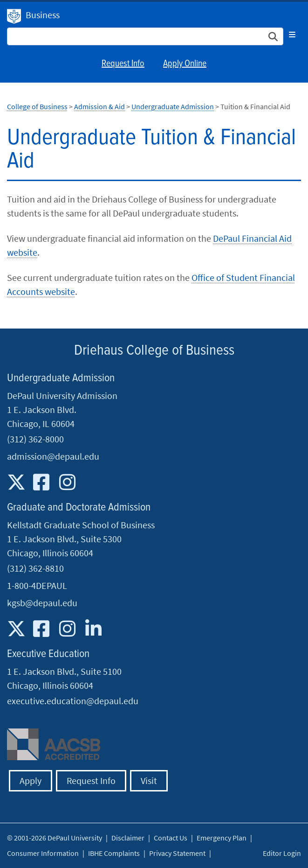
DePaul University (14, 16)
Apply (31, 780)
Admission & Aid (99, 106)
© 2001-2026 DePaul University (55, 838)
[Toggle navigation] (292, 35)
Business (43, 15)
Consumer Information (43, 853)
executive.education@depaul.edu (73, 701)
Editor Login (282, 853)
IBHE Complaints (114, 853)
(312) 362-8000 (35, 439)
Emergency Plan (222, 838)
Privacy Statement (177, 853)
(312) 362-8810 (35, 568)
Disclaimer (128, 838)
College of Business (37, 106)
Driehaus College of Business (154, 351)
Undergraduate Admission (173, 106)
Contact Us (171, 838)
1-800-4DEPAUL (37, 585)
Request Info (123, 64)
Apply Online (185, 64)
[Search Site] (145, 36)
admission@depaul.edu (53, 456)
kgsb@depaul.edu (42, 603)
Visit (149, 780)
